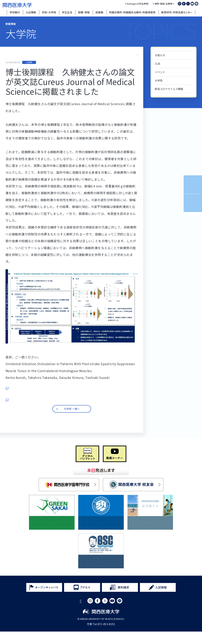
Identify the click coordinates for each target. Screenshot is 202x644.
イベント (160, 72)
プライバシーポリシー (82, 614)
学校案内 (15, 12)
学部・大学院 (49, 12)
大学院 (159, 80)
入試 (157, 64)
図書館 (99, 12)
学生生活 (67, 12)
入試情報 (31, 12)
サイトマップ (108, 614)
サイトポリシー (54, 614)
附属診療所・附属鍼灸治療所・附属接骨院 (132, 12)
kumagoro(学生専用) (138, 4)
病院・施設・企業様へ (165, 4)
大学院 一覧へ (131, 53)
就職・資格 (84, 12)
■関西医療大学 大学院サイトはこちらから (36, 413)
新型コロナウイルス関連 (169, 89)
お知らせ (160, 55)
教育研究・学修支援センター (177, 12)
